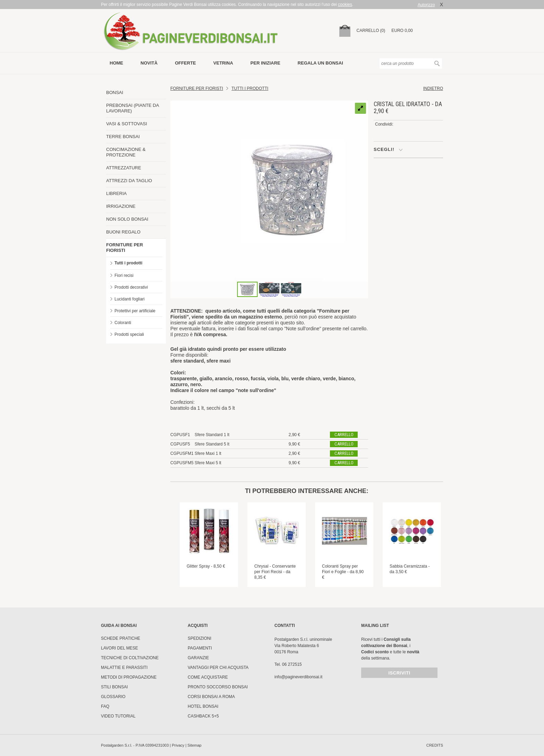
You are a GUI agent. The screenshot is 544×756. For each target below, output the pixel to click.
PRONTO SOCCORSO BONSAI (218, 687)
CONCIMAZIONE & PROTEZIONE (126, 152)
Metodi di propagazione (129, 677)
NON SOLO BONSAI (127, 219)
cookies (345, 5)
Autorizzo (426, 5)
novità (149, 63)
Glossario (113, 697)
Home (116, 63)
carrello (344, 435)
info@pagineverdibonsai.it (298, 677)
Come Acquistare (208, 677)
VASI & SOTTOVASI (127, 124)
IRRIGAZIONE (121, 206)
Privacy (178, 745)
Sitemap (194, 745)
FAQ (105, 706)
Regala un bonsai (320, 63)
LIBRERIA (116, 193)
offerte (185, 63)
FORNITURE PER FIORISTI (125, 248)
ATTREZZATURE (124, 168)
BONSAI (115, 92)
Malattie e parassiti (124, 668)
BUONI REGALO (123, 232)
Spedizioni (199, 638)
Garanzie (198, 658)
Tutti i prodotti (128, 263)
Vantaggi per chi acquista (218, 668)
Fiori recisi (124, 275)
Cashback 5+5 (203, 716)
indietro (433, 88)
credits (435, 745)
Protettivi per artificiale (135, 311)
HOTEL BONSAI (203, 706)
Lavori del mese (120, 648)
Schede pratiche (121, 638)
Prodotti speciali (129, 334)
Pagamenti (200, 648)
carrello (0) (371, 31)
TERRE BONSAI (123, 137)
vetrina (223, 63)
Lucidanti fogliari (130, 299)
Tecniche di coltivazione (130, 658)
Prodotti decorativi (131, 287)
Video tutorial (118, 716)
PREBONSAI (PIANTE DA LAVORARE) (133, 108)
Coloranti (123, 323)
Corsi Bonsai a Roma (211, 697)
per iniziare (265, 63)
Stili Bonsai (114, 687)
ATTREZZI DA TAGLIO (129, 181)
